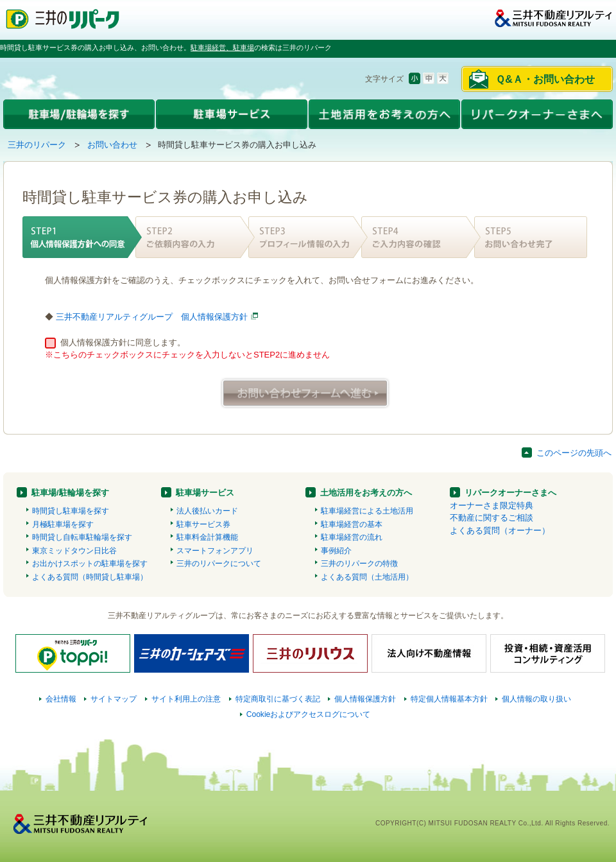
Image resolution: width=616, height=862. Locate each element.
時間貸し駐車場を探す (71, 511)
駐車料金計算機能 (207, 537)
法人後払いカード (207, 511)
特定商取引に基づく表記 (278, 699)
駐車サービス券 (203, 524)
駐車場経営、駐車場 (222, 47)
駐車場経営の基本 (352, 524)
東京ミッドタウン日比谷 (74, 551)
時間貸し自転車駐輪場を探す (82, 537)
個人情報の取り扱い (536, 699)
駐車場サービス (205, 493)
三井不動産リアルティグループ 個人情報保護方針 (152, 317)
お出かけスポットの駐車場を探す (90, 564)
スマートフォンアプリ (215, 551)
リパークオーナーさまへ (510, 493)
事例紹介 (336, 551)
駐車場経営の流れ (352, 537)
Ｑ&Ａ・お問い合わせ (545, 79)
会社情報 (61, 699)
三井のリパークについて (219, 564)
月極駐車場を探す (63, 524)
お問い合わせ (112, 145)
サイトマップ (114, 699)
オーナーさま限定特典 (492, 505)
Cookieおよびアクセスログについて (309, 714)
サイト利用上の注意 (186, 699)
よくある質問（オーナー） (500, 530)
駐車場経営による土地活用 (367, 511)
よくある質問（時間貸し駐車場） (90, 577)
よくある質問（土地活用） (367, 577)
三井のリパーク (37, 145)
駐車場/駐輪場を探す (70, 493)
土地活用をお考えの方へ (366, 493)
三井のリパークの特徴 (359, 564)
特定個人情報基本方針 (449, 699)
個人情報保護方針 (365, 699)
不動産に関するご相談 (492, 518)
